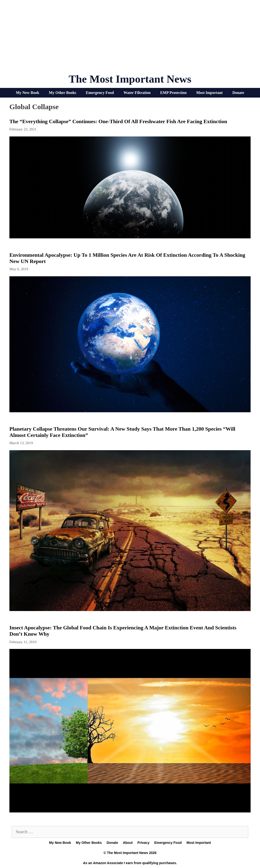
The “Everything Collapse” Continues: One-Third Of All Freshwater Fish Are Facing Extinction (118, 121)
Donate (238, 93)
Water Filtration (137, 93)
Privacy (144, 843)
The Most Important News (130, 79)
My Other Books (63, 93)
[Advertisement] (130, 39)
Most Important (210, 93)
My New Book (28, 93)
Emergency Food (100, 93)
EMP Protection (173, 93)
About (128, 843)
